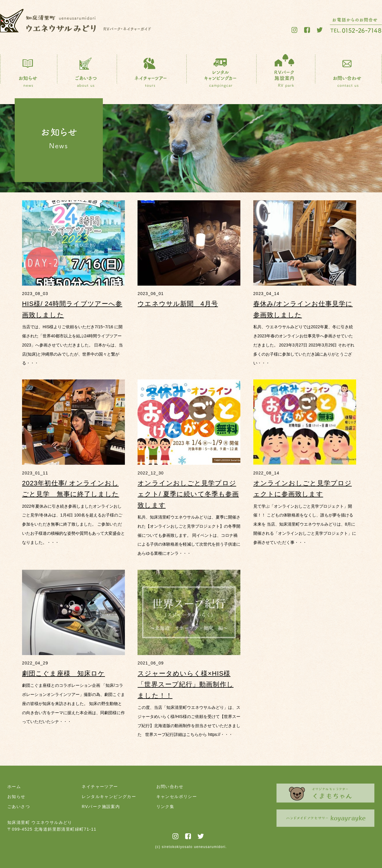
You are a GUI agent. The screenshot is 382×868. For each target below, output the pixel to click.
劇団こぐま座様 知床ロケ (63, 673)
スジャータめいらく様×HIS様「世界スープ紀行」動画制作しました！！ (185, 684)
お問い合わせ (170, 787)
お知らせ (16, 797)
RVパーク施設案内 (101, 807)
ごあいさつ (19, 807)
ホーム (14, 787)
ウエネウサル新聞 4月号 (178, 304)
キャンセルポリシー (177, 797)
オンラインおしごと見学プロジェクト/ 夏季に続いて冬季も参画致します (188, 494)
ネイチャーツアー (100, 787)
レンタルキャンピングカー (109, 797)
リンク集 (165, 807)
